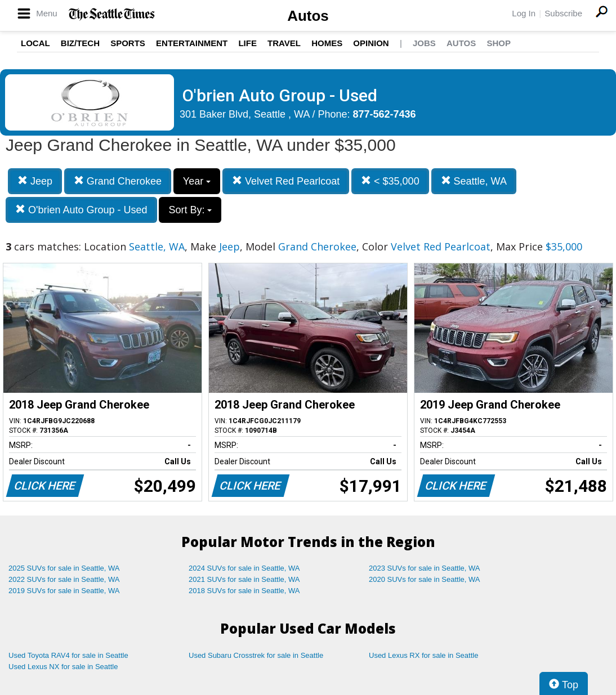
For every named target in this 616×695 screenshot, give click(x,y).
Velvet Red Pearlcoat (286, 181)
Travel (284, 43)
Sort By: (190, 210)
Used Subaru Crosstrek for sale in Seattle (256, 655)
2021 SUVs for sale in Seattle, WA (244, 579)
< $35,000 (390, 181)
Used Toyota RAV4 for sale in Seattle (68, 655)
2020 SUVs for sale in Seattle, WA (425, 579)
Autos (308, 16)
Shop (499, 43)
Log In (524, 13)
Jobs (424, 43)
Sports (128, 43)
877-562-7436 (385, 114)
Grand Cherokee (118, 181)
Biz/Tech (80, 43)
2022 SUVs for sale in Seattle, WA (64, 579)
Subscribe (563, 13)
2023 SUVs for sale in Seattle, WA (425, 568)
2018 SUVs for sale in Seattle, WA (244, 591)
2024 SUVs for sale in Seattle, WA (244, 568)
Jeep (35, 181)
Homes (327, 43)
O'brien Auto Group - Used (81, 210)
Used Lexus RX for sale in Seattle (423, 655)
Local (35, 43)
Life (247, 43)
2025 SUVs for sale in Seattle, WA (64, 568)
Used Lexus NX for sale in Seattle (63, 667)
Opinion (371, 43)
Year (197, 181)
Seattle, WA (474, 181)
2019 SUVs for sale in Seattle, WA (64, 591)
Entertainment (192, 43)
